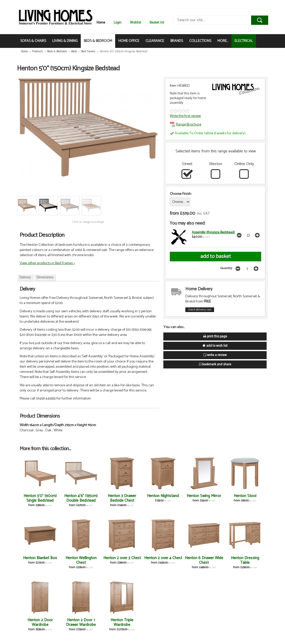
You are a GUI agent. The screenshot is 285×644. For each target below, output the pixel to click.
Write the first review (185, 116)
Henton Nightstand (163, 496)
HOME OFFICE (129, 41)
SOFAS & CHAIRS (33, 41)
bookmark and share (215, 364)
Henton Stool (245, 496)
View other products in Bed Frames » (47, 263)
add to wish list (215, 346)
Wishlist (136, 23)
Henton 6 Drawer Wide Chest (204, 560)
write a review (215, 355)
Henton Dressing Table (245, 560)
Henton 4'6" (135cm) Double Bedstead (81, 498)
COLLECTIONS (200, 41)
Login (118, 23)
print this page (215, 336)
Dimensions (45, 277)
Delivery (25, 277)
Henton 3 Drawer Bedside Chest (122, 498)
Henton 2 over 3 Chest (122, 558)
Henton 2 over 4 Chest (163, 558)
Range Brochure (185, 124)
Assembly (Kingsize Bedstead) (213, 232)
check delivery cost (200, 310)
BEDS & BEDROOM (98, 41)
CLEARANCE (155, 41)
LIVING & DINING (65, 41)
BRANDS (177, 41)
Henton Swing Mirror (204, 496)
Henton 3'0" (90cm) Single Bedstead (40, 498)
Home (101, 23)
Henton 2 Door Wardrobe (40, 622)
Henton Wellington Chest (81, 560)
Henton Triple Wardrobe (122, 622)
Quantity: (226, 268)
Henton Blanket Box (40, 558)
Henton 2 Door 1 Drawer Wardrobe (81, 622)
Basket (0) (157, 23)
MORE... (223, 41)
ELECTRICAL (244, 41)
